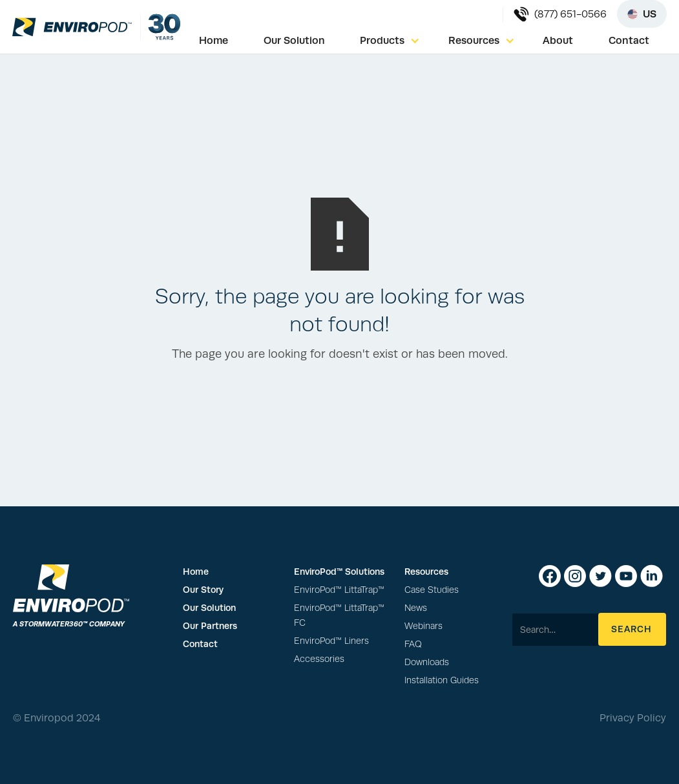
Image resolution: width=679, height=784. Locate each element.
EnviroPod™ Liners (331, 641)
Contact (629, 40)
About (558, 40)
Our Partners (210, 626)
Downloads (427, 662)
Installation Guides (442, 680)
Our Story (203, 590)
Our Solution (294, 40)
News (416, 608)
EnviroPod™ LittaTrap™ (339, 590)
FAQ (413, 644)
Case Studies (432, 590)
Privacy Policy (633, 718)
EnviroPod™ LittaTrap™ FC (339, 615)
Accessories (319, 659)
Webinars (423, 626)
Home (214, 40)
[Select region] (642, 14)
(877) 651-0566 (570, 14)
